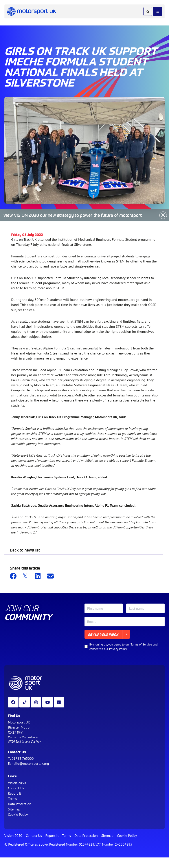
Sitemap (14, 809)
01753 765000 (23, 758)
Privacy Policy (118, 649)
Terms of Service (141, 644)
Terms (12, 799)
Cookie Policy (18, 814)
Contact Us (16, 788)
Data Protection (20, 804)
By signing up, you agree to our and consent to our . (123, 647)
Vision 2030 (17, 783)
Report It (15, 793)
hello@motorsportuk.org (30, 763)
